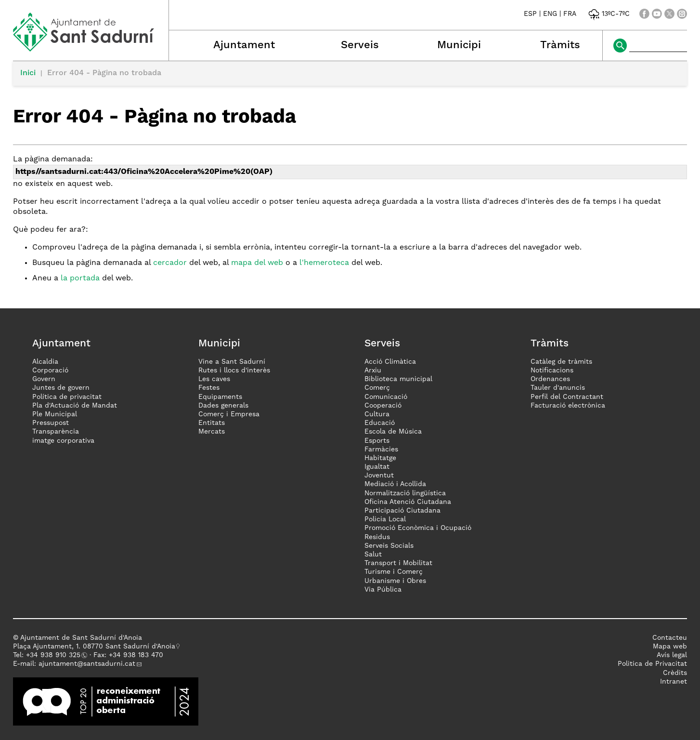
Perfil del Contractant (567, 397)
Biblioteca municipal (398, 379)
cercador (170, 263)
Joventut (379, 476)
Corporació (50, 370)
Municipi (459, 45)
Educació (380, 423)
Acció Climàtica (390, 362)
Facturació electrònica (568, 406)
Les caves (214, 379)
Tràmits (560, 45)
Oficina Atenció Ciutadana (408, 502)
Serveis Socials (389, 546)
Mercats (212, 432)
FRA (570, 14)
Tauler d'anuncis (558, 388)
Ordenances (550, 379)
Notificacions (552, 370)
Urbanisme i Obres (395, 581)
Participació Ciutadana (402, 511)
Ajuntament (244, 45)
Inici (28, 73)
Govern (44, 379)
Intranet (674, 682)
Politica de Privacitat (652, 664)
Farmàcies (381, 449)
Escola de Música (393, 432)
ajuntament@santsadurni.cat (87, 664)
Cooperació (383, 406)
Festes (209, 388)
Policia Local (385, 519)
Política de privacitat (67, 397)
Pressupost (51, 423)
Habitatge (380, 458)
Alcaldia (45, 362)
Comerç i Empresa (229, 414)
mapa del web (257, 263)
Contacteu (670, 638)
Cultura (377, 414)
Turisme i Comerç (394, 572)
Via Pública (383, 590)
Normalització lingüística (405, 493)
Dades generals (223, 406)
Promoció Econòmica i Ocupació (418, 528)
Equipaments (220, 397)
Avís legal (672, 655)
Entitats (212, 423)
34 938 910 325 (55, 655)
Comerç (377, 388)
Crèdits (675, 673)
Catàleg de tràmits (561, 362)
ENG (550, 14)
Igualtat (377, 467)
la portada (80, 278)
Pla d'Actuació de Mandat (75, 406)
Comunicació (386, 397)
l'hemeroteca (324, 263)
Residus (377, 537)
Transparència (56, 432)
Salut (373, 555)
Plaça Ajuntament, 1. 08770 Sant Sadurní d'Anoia (94, 647)
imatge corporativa (63, 441)
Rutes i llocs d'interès (234, 370)
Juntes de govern (61, 388)
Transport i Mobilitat (398, 563)
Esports (377, 441)
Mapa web (670, 647)
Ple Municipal (55, 414)
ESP (530, 14)
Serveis (360, 45)
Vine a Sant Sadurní (232, 362)
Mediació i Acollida (395, 484)
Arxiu (373, 370)
